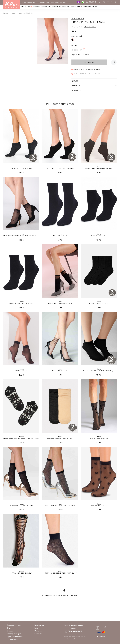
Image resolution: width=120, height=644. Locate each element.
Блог (48, 2)
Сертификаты (12, 640)
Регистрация (39, 625)
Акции (57, 2)
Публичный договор (15, 637)
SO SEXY (74, 7)
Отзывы (10, 631)
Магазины (42, 2)
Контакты (63, 2)
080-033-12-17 (91, 2)
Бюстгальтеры (46, 7)
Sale (52, 2)
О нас (9, 628)
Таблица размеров (14, 634)
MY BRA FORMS (34, 7)
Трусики (55, 7)
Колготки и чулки (78, 19)
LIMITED (80, 7)
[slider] (77, 27)
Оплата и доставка (29, 2)
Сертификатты (65, 7)
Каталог (24, 7)
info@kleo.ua (75, 639)
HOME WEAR (87, 7)
